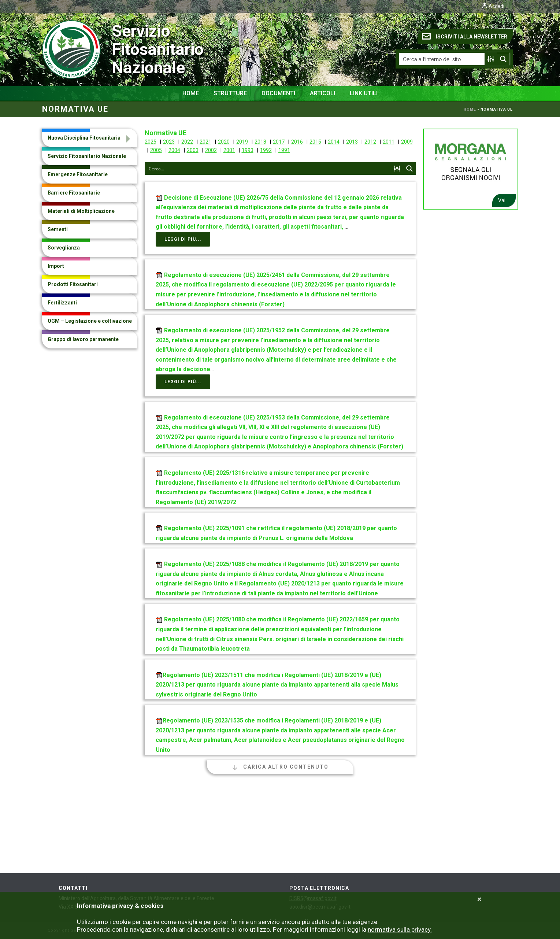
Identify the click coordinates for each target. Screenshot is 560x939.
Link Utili (364, 93)
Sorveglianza (64, 248)
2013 (352, 142)
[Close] (479, 899)
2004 (174, 150)
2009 (407, 142)
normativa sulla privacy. (400, 929)
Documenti (278, 93)
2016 (297, 142)
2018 (260, 142)
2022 (187, 142)
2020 (224, 142)
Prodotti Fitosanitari (73, 284)
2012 (370, 142)
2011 (389, 142)
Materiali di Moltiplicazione (81, 211)
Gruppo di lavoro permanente (83, 339)
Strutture (230, 93)
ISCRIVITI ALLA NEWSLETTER (465, 36)
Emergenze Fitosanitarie (78, 174)
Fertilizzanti (62, 303)
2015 (315, 142)
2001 (229, 150)
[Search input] (442, 59)
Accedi (493, 6)
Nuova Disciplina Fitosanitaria (84, 138)
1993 (248, 150)
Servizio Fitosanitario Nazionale (94, 49)
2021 (205, 142)
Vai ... (504, 200)
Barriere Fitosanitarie (74, 193)
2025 (151, 142)
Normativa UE (166, 133)
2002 (211, 150)
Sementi (58, 229)
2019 (242, 142)
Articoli (322, 93)
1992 (266, 150)
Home (191, 93)
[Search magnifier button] (503, 59)
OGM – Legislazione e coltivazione (90, 321)
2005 (156, 150)
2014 (334, 142)
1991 (284, 150)
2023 (169, 142)
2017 (279, 142)
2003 (193, 150)
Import (56, 266)
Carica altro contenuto (280, 767)
